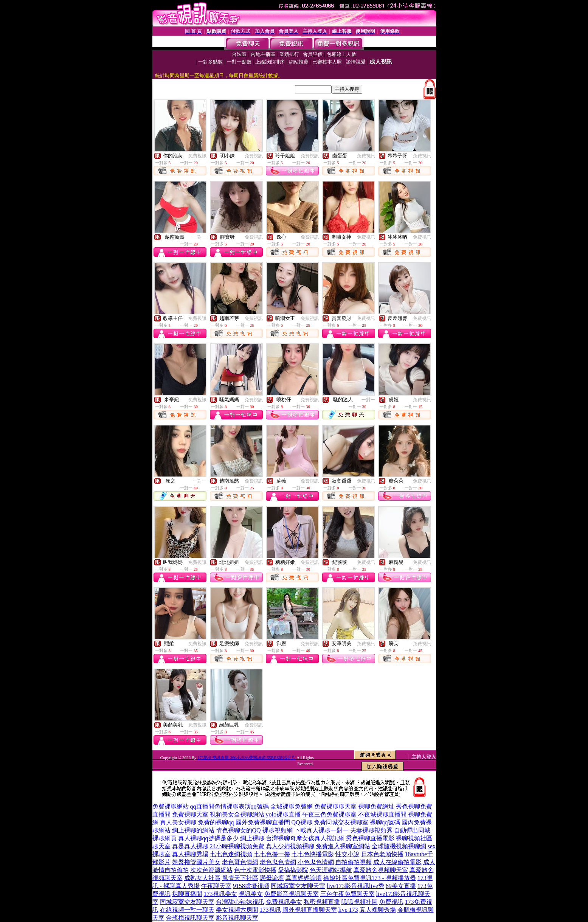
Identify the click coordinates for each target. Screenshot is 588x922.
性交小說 (348, 854)
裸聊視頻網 (278, 830)
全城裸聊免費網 (292, 806)
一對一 (200, 237)
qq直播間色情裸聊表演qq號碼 (230, 806)
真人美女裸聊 (178, 822)
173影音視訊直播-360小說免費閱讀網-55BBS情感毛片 (246, 757)
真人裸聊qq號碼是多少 (208, 838)
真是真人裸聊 (190, 846)
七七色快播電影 (313, 854)
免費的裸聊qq (216, 822)
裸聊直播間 (187, 894)
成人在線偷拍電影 (397, 862)
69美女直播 (401, 886)
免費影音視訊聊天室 (292, 894)
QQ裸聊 (302, 822)
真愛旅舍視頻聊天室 (381, 870)
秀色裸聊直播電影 (370, 838)
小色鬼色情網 (316, 862)
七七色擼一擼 (272, 854)
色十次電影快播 (255, 870)
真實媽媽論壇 (304, 878)
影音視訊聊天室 (237, 918)
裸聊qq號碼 (385, 822)
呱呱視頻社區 (360, 902)
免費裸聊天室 (190, 814)
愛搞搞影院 (293, 870)
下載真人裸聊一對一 (321, 830)
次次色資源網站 (211, 870)
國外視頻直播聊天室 (310, 910)
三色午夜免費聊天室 (348, 894)
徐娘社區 (335, 878)
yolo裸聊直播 (283, 814)
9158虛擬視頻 (251, 886)
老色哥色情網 (240, 862)
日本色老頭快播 (382, 854)
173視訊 (270, 910)
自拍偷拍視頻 (354, 862)
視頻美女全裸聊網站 (237, 814)
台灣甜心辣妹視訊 (240, 902)
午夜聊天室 (216, 886)
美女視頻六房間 (237, 910)
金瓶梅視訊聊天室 (190, 918)
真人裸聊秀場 (190, 854)
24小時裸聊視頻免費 (237, 846)
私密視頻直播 (322, 902)
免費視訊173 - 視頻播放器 (382, 878)
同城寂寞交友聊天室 (298, 886)
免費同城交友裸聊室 (341, 822)
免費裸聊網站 (171, 806)
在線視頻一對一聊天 (187, 910)
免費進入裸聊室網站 (343, 846)
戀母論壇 (272, 878)
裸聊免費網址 (376, 806)
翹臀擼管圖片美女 (196, 862)
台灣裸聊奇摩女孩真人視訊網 (305, 838)
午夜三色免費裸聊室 (329, 814)
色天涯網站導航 (331, 870)
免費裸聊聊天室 (335, 806)
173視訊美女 (220, 894)
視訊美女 (251, 894)
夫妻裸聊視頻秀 (371, 830)
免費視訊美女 (284, 902)
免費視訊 (197, 156)
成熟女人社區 (202, 878)
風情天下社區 (240, 878)
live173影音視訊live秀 (355, 886)
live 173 (348, 910)
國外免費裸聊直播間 (263, 822)
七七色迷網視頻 (231, 854)
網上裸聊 (252, 838)
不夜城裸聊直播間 (382, 814)
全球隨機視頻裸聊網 (399, 846)
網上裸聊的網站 (193, 830)
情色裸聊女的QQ (238, 830)
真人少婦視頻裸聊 (290, 846)
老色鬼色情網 (278, 862)
